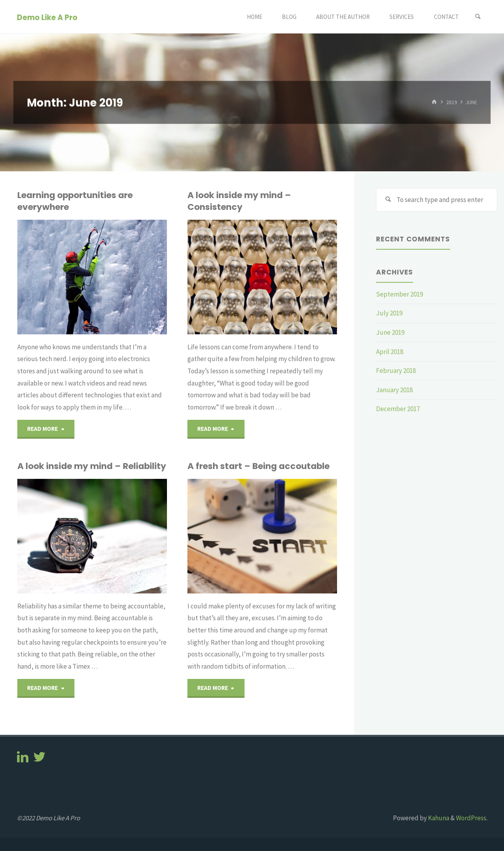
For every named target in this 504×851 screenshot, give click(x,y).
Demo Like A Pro (47, 17)
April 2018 (390, 352)
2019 (452, 102)
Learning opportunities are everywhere (75, 201)
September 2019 (399, 294)
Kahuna (438, 818)
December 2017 (398, 409)
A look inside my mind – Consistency (239, 201)
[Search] (478, 17)
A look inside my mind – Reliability (92, 466)
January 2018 (394, 390)
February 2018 (396, 371)
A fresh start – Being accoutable (258, 466)
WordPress (471, 818)
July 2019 (389, 313)
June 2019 (390, 332)
